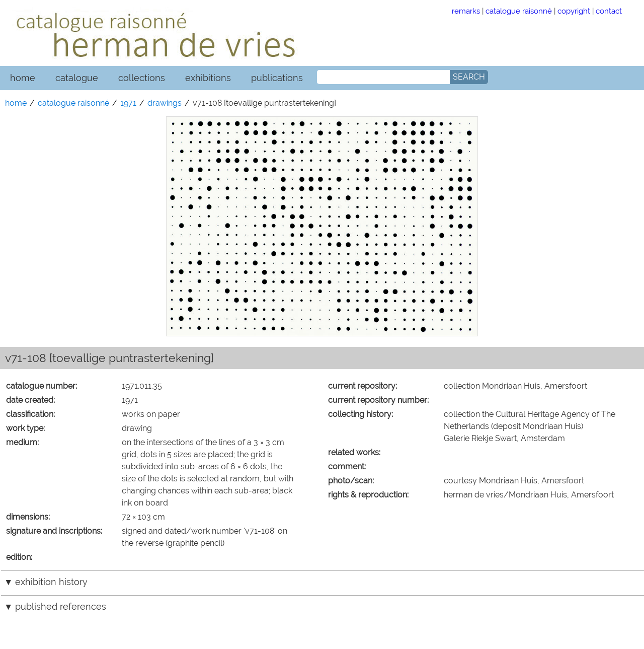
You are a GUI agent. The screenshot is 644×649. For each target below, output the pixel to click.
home (23, 78)
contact (609, 11)
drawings (165, 103)
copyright (574, 11)
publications (277, 78)
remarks (466, 11)
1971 (128, 103)
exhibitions (208, 78)
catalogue (77, 78)
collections (142, 78)
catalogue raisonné (519, 11)
